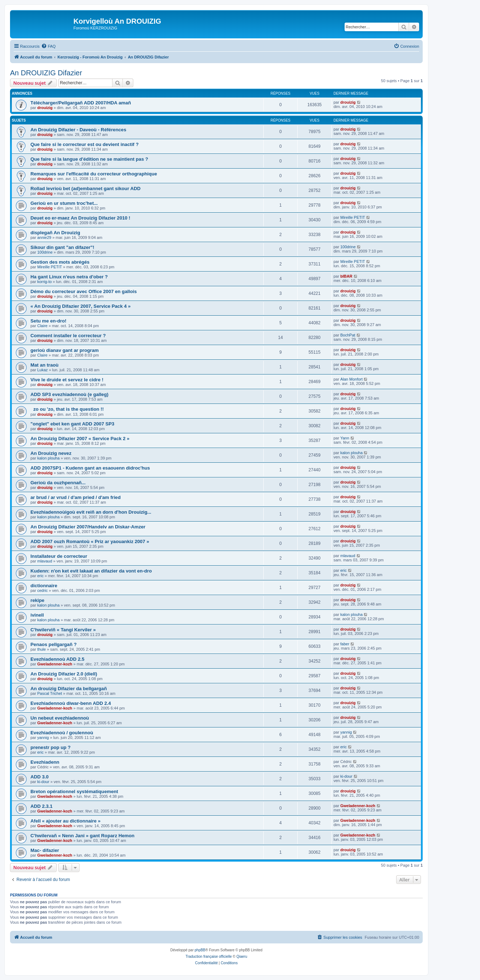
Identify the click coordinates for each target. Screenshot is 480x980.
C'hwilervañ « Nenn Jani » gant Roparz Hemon (82, 836)
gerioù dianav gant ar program (65, 350)
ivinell (37, 615)
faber (345, 644)
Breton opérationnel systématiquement (74, 791)
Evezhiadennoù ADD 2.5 (57, 659)
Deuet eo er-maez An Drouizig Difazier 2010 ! (80, 218)
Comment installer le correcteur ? (68, 336)
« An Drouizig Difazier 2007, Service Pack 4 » (81, 306)
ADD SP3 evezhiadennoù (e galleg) (69, 394)
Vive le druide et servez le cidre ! (67, 380)
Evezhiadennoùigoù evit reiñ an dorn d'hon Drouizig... (91, 512)
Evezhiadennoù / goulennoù (62, 733)
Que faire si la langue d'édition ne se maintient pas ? (89, 159)
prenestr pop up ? (51, 747)
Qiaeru (242, 957)
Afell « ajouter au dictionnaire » (66, 821)
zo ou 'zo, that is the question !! (67, 409)
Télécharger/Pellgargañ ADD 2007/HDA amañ (81, 103)
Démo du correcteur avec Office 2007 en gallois (84, 291)
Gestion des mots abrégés (60, 262)
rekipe (37, 600)
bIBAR (346, 276)
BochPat (348, 335)
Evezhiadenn (45, 762)
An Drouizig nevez (51, 453)
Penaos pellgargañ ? (54, 644)
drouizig (45, 108)
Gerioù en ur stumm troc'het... (64, 203)
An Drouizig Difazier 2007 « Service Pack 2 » (80, 439)
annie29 (44, 237)
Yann (345, 438)
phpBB (200, 950)
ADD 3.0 (40, 777)
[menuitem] (48, 46)
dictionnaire (44, 586)
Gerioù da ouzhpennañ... (58, 483)
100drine (45, 252)
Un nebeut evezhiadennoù (60, 718)
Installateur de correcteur (59, 556)
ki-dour (43, 782)
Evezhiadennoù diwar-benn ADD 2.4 (71, 703)
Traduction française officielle (209, 957)
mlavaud (45, 561)
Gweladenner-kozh (55, 664)
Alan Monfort (351, 379)
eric (40, 576)
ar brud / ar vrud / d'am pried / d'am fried (76, 497)
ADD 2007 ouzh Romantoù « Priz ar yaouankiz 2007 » (90, 541)
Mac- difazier (45, 850)
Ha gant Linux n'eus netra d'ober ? (69, 277)
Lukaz (42, 370)
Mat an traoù (44, 365)
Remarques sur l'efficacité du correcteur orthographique (94, 174)
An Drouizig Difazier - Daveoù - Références (78, 130)
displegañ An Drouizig (55, 233)
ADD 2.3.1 (42, 806)
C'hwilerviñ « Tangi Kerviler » (63, 630)
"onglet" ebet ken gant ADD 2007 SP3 (72, 424)
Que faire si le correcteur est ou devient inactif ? (85, 144)
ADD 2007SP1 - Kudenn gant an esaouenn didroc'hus (90, 468)
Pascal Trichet (50, 693)
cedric (42, 590)
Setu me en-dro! (48, 321)
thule (42, 649)
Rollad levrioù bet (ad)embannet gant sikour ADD (85, 189)
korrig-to (44, 282)
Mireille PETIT (353, 217)
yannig (43, 738)
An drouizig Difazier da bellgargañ (69, 689)
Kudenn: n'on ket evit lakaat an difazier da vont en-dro (91, 571)
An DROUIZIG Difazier (46, 73)
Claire (42, 326)
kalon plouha (48, 458)
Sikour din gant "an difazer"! (62, 247)
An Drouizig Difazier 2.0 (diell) (64, 674)
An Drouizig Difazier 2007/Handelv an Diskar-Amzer (88, 527)
